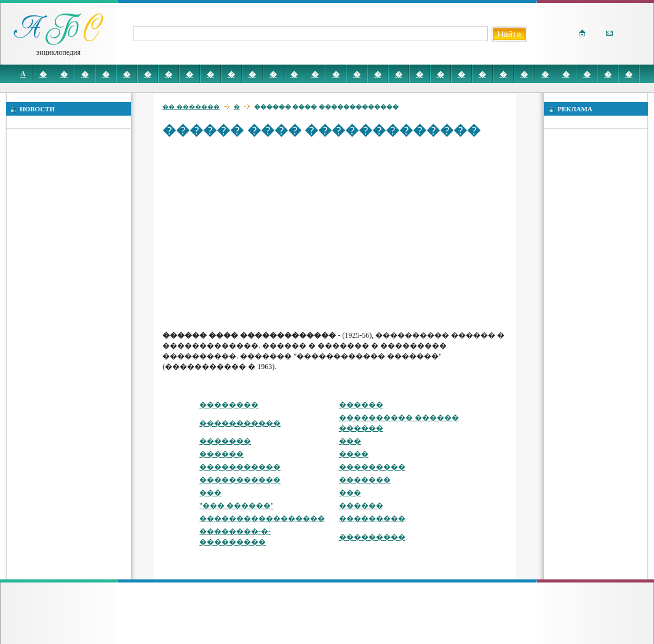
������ (361, 405)
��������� (372, 467)
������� (225, 441)
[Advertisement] (337, 234)
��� (350, 441)
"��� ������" (237, 506)
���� (354, 454)
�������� (229, 405)
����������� (240, 423)
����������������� (262, 519)
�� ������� (191, 107)
